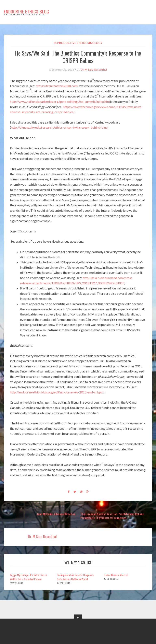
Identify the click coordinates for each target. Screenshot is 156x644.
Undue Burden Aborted (116, 575)
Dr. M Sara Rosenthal (94, 70)
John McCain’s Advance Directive (56, 514)
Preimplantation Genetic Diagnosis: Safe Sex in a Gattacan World (76, 577)
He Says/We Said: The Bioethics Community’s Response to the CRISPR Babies (78, 57)
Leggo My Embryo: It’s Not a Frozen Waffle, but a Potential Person (28, 577)
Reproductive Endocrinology (78, 43)
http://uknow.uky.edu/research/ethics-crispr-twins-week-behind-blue (59, 127)
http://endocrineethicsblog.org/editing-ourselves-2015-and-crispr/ (57, 392)
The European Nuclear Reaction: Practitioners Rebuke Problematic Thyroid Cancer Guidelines (112, 516)
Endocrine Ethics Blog (27, 11)
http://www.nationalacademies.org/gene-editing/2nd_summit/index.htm (60, 101)
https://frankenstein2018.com (57, 86)
